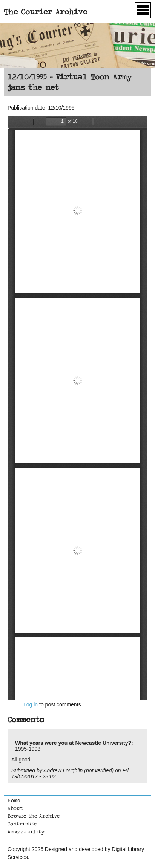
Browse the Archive (34, 816)
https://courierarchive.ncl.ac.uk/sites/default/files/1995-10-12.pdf (77, 408)
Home (14, 800)
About (15, 808)
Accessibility (26, 831)
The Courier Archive (45, 11)
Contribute (22, 824)
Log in (31, 704)
